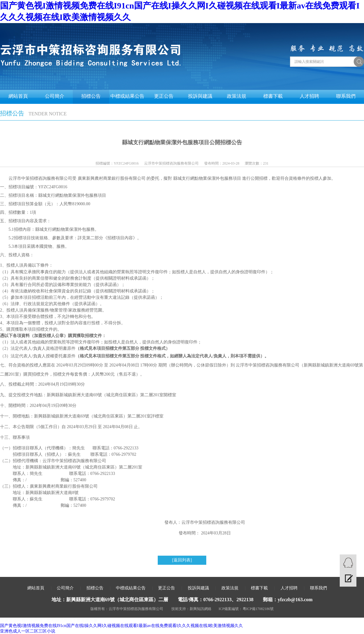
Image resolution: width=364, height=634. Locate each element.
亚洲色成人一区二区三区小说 (28, 631)
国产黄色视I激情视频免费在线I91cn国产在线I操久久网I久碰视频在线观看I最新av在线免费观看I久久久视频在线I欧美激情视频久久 (121, 626)
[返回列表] (182, 560)
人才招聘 (309, 96)
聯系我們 (346, 96)
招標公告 (91, 96)
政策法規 (237, 96)
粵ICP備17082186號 (258, 609)
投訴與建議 (200, 96)
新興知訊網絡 (201, 609)
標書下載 (273, 96)
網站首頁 (18, 96)
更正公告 (164, 96)
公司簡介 (55, 96)
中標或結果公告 (127, 96)
